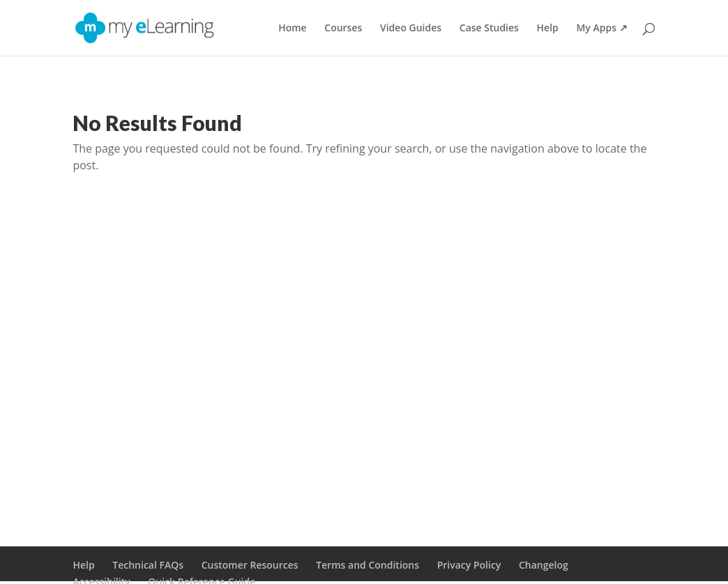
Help (548, 29)
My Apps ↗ (601, 29)
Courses (343, 29)
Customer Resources (250, 565)
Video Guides (411, 29)
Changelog (544, 565)
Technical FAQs (148, 565)
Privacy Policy (469, 565)
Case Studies (489, 29)
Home (293, 29)
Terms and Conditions (367, 565)
